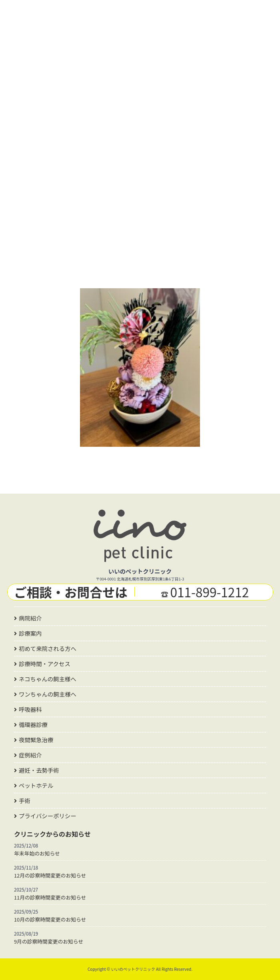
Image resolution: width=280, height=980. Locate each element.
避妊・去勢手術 (39, 770)
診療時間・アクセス (45, 664)
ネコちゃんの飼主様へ (48, 679)
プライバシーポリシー (48, 816)
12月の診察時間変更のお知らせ (50, 875)
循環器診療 (33, 724)
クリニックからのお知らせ (52, 834)
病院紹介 (30, 618)
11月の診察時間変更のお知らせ (50, 897)
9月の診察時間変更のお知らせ (49, 941)
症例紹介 (30, 755)
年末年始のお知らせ (37, 853)
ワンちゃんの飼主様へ (48, 694)
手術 (25, 800)
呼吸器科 (30, 709)
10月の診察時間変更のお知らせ (50, 919)
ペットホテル (36, 785)
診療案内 (30, 633)
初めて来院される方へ (48, 648)
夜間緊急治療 (36, 740)
